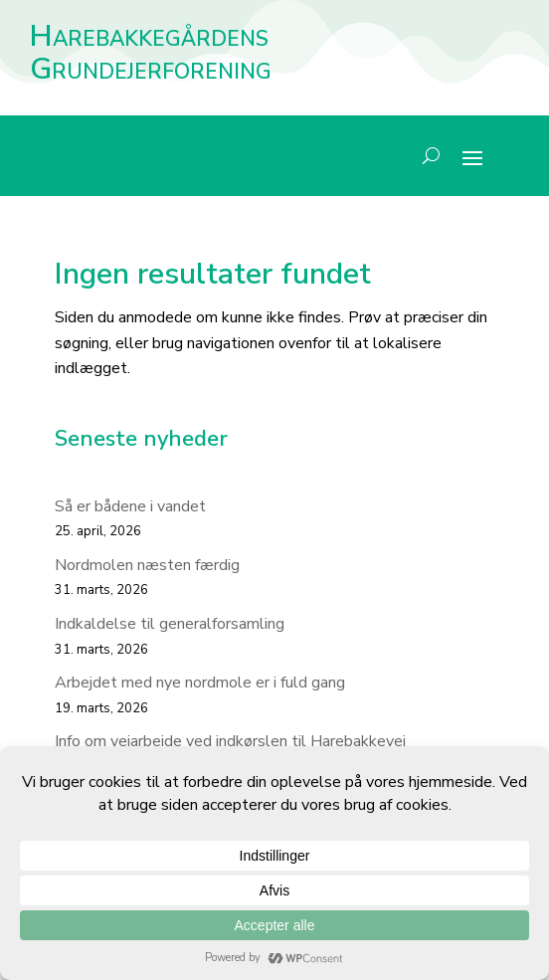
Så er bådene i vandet (130, 506)
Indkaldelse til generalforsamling (170, 624)
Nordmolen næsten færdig (147, 565)
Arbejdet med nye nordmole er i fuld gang (200, 683)
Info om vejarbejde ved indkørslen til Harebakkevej (230, 741)
